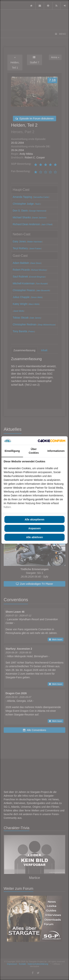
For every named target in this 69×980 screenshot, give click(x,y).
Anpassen (34, 528)
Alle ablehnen (34, 537)
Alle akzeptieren (34, 519)
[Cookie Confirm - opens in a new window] (52, 441)
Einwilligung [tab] (12, 451)
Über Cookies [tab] (34, 451)
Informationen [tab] (56, 451)
